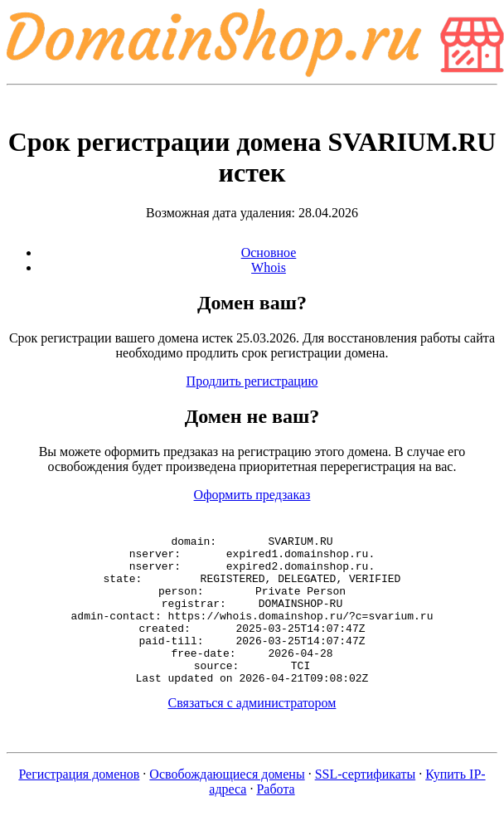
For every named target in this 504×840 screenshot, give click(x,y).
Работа (275, 819)
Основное (269, 252)
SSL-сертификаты (366, 804)
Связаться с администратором (252, 733)
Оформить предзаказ (252, 495)
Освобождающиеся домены (227, 804)
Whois (269, 267)
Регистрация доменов (79, 804)
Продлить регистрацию (252, 381)
